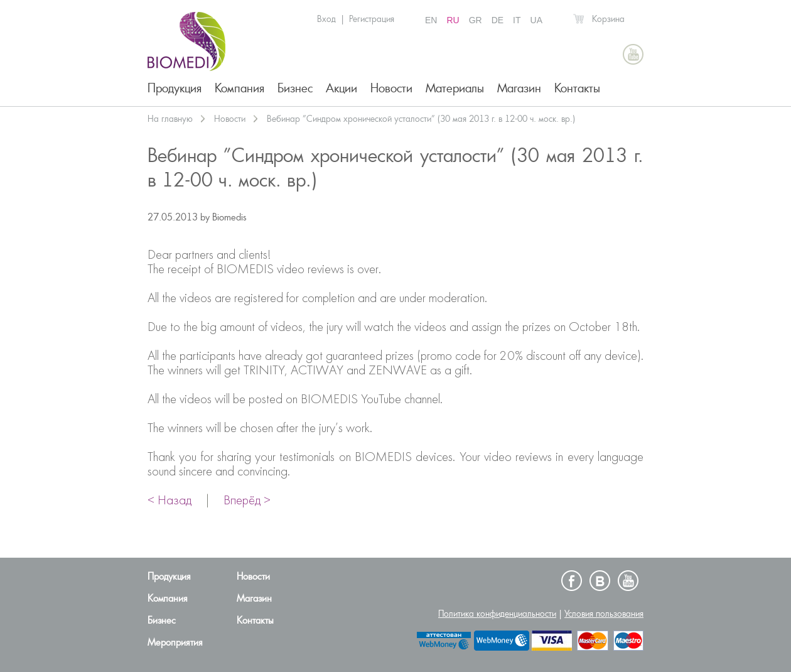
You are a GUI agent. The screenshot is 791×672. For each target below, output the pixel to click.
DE (498, 20)
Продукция (175, 88)
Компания (239, 88)
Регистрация (372, 19)
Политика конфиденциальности (497, 614)
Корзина (608, 19)
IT (517, 20)
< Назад (169, 501)
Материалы (455, 88)
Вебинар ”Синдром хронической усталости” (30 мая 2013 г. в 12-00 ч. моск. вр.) (421, 119)
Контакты (577, 88)
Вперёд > (247, 501)
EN (431, 20)
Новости (391, 88)
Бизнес (295, 88)
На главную (170, 119)
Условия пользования (604, 614)
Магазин (519, 88)
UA (536, 20)
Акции (342, 88)
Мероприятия (175, 642)
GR (476, 20)
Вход (326, 19)
